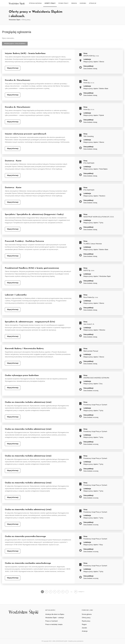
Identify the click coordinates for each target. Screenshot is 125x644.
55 (76, 592)
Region (74, 3)
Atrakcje (93, 3)
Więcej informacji (13, 68)
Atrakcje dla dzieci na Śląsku (55, 614)
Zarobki (83, 3)
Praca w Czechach (52, 621)
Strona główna (35, 3)
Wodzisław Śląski (14, 20)
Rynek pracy (63, 3)
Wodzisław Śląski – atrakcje (55, 618)
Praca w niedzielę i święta (54, 624)
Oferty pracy (50, 3)
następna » (81, 592)
